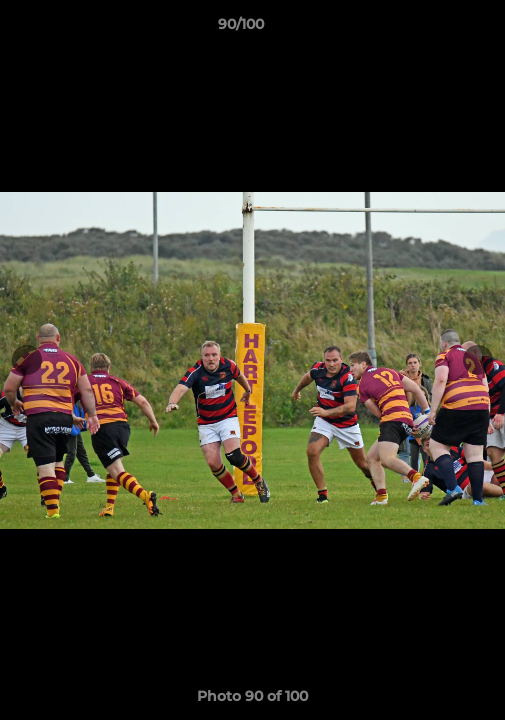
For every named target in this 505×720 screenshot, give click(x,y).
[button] (433, 29)
